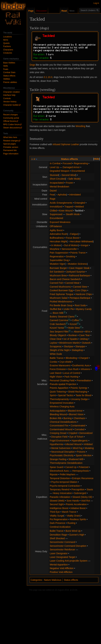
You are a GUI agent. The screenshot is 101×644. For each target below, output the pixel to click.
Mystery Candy (84, 309)
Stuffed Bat (56, 309)
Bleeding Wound (58, 414)
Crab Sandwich (58, 324)
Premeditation (84, 380)
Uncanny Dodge (79, 399)
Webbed (79, 207)
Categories (36, 580)
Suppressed (56, 214)
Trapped (69, 207)
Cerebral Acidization (60, 527)
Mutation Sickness (78, 264)
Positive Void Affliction (61, 572)
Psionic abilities (10, 82)
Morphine (55, 249)
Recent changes (10, 115)
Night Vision (56, 377)
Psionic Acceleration (76, 504)
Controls (7, 98)
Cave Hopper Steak (79, 268)
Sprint (53, 395)
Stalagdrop (77, 350)
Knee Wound (66, 211)
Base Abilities (9, 63)
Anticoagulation (58, 411)
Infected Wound (73, 444)
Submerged (80, 493)
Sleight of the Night (60, 350)
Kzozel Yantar (57, 328)
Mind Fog (78, 448)
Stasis (90, 489)
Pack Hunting (71, 377)
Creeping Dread (58, 433)
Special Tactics (66, 395)
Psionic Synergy (79, 388)
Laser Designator (59, 553)
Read (62, 11)
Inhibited (88, 444)
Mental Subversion (61, 448)
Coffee (75, 320)
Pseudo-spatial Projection (63, 384)
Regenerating (81, 163)
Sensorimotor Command (62, 542)
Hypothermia (56, 444)
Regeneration (57, 256)
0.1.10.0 (48, 77)
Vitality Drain (73, 516)
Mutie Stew (74, 328)
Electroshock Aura (59, 471)
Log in (96, 3)
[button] (97, 159)
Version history (10, 102)
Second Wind (69, 175)
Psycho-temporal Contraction (65, 486)
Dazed (53, 191)
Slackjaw (68, 346)
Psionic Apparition (59, 388)
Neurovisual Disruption (63, 452)
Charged (84, 358)
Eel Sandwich (57, 272)
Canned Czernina (59, 320)
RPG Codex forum (11, 124)
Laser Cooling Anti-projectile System (69, 561)
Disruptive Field (59, 437)
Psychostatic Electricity (62, 455)
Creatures (8, 53)
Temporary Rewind (60, 489)
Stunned (54, 175)
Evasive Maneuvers (60, 365)
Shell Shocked (57, 538)
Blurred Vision (76, 414)
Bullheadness (57, 238)
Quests (6, 43)
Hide (97, 159)
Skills (6, 66)
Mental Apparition (59, 565)
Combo (54, 362)
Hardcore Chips (84, 294)
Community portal (11, 118)
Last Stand (55, 373)
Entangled (80, 203)
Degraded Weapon (60, 171)
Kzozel (73, 324)
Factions (7, 46)
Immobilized (56, 207)
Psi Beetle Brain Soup (61, 305)
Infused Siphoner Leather (66, 144)
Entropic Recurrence (83, 478)
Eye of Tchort (76, 437)
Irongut (85, 245)
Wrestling (80, 126)
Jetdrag (84, 339)
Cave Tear (85, 335)
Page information (11, 154)
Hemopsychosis (81, 471)
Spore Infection (84, 455)
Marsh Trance (69, 512)
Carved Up (71, 467)
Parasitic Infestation (60, 497)
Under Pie (69, 309)
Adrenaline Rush (58, 234)
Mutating (89, 448)
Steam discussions (12, 128)
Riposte (54, 474)
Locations (7, 37)
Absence (78, 332)
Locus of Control (72, 373)
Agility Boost (56, 230)
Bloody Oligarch (58, 335)
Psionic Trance (78, 253)
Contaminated (78, 426)
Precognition (78, 489)
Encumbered (78, 171)
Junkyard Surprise (76, 272)
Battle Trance (57, 358)
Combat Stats (9, 72)
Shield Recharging (78, 392)
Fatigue (74, 234)
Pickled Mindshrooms (61, 302)
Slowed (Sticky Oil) (82, 497)
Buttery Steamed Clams (62, 317)
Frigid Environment (60, 441)
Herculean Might (58, 241)
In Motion (56, 245)
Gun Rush (73, 369)
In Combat (55, 163)
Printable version (11, 147)
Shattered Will (76, 459)
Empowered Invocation (62, 403)
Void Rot (86, 501)
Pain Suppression (59, 253)
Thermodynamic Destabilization (66, 463)
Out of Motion (71, 245)
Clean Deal (56, 339)
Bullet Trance (57, 531)
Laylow (53, 343)
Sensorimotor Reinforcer (62, 550)
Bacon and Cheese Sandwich (65, 279)
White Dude (56, 354)
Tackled (79, 211)
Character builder (11, 105)
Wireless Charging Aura (62, 407)
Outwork (86, 343)
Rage (53, 199)
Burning (68, 418)
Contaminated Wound (61, 429)
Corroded (79, 429)
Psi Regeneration (59, 519)
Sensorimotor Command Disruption (68, 546)
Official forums (10, 121)
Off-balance (56, 226)
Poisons (81, 452)
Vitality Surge (57, 516)
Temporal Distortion (60, 478)
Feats (6, 69)
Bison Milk (58, 313)
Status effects (69, 159)
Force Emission (58, 369)
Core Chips (81, 290)
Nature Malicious (53, 580)
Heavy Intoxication (62, 493)
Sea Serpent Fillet (59, 332)
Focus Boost (73, 238)
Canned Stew (80, 287)
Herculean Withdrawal (81, 241)
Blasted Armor (75, 411)
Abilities (7, 79)
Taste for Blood (83, 395)
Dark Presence (58, 523)
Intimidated (75, 195)
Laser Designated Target (62, 557)
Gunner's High (77, 535)
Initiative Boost (78, 508)
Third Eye (55, 512)
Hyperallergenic (80, 441)
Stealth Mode (73, 214)
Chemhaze (79, 418)
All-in (88, 332)
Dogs (32, 65)
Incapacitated (57, 183)
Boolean (73, 335)
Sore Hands (73, 501)
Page (31, 11)
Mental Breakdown (59, 187)
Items (6, 40)
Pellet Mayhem (68, 474)
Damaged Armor (71, 167)
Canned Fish (56, 283)
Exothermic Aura (81, 365)
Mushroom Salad (59, 298)
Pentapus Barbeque (80, 298)
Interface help (9, 95)
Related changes (11, 141)
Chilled (53, 211)
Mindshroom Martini (69, 343)
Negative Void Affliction (62, 568)
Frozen (70, 183)
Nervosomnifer (69, 249)
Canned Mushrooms (60, 287)
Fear (52, 195)
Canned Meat (72, 283)
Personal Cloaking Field (62, 380)
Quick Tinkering (58, 392)
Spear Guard (56, 467)
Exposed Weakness (60, 222)
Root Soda (80, 305)
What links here (10, 137)
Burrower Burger (58, 268)
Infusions (85, 369)
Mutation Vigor (57, 264)
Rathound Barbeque (79, 276)
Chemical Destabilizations (63, 422)
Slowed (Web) (57, 501)
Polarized (83, 467)
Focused (67, 163)
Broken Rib (56, 418)
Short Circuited (58, 179)
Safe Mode (74, 179)
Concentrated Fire (59, 426)
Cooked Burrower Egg (61, 290)
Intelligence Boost (59, 508)
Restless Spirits (78, 519)
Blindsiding (71, 358)
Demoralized (86, 433)
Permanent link (10, 150)
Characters (8, 50)
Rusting (71, 523)
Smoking (71, 256)
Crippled (73, 433)
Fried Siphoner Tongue (62, 294)
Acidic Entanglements (61, 203)
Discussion (41, 11)
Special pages (9, 144)
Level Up (54, 167)
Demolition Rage (58, 535)
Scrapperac (56, 346)
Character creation (11, 92)
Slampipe (80, 346)
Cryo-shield (65, 362)
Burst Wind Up (73, 531)
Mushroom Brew (58, 276)
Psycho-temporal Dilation (64, 482)
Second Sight (57, 504)
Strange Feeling (58, 459)
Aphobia (62, 195)
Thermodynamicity (59, 399)
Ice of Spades (71, 339)
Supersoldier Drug (59, 260)
